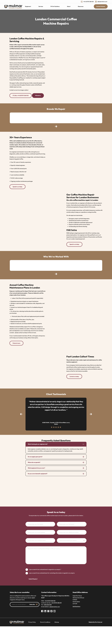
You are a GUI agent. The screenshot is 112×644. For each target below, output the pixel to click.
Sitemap (57, 621)
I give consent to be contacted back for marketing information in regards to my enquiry (52, 572)
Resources (81, 6)
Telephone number (62, 527)
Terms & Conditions (45, 621)
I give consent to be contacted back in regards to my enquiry (45, 568)
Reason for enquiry (62, 535)
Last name (60, 519)
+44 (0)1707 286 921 (56, 601)
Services (41, 6)
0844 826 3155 (48, 603)
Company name (30, 535)
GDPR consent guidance (32, 565)
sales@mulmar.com (101, 2)
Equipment (28, 6)
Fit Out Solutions (55, 6)
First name (29, 519)
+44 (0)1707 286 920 (87, 2)
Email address (30, 527)
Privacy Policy (32, 621)
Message (28, 543)
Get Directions (76, 605)
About (69, 6)
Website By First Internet (95, 621)
